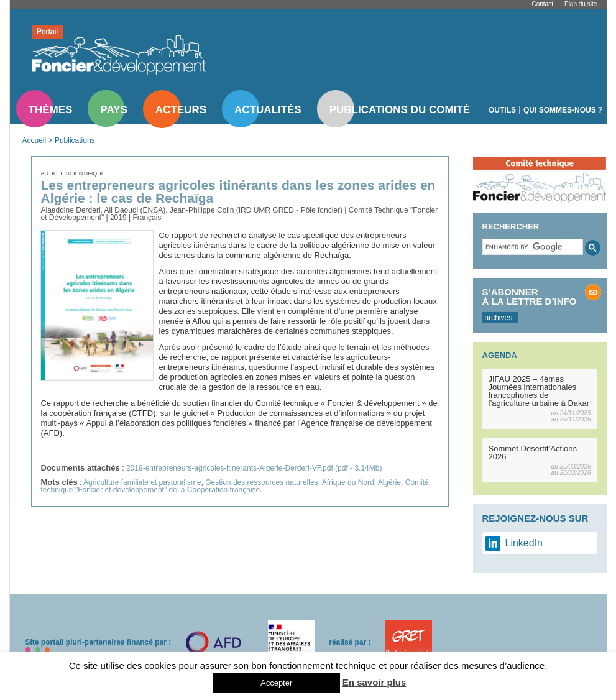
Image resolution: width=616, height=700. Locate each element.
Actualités (268, 110)
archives (499, 318)
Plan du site (581, 4)
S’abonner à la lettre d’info (530, 297)
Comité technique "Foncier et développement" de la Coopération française (235, 486)
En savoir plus (375, 682)
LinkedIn (524, 543)
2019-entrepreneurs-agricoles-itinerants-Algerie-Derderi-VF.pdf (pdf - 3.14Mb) (254, 468)
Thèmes (51, 110)
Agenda (500, 355)
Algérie (389, 482)
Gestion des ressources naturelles (261, 482)
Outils (502, 110)
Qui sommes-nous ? (563, 110)
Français (147, 218)
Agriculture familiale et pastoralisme (142, 482)
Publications (75, 140)
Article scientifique (73, 173)
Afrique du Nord (348, 482)
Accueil (34, 140)
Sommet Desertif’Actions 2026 (533, 453)
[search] (531, 247)
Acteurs (181, 110)
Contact (543, 4)
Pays (113, 110)
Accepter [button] (276, 683)
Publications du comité (400, 110)
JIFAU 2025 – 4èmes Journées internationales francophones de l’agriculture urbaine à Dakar (539, 391)
